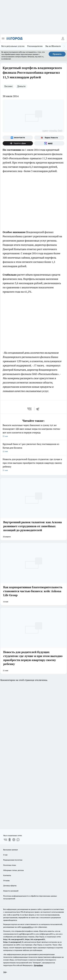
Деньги (21, 86)
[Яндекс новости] (49, 138)
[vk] (30, 409)
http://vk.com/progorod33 (14, 939)
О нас (5, 855)
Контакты (7, 875)
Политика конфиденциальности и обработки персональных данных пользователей (30, 897)
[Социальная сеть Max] (49, 143)
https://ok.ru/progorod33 (35, 939)
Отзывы (6, 880)
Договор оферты (10, 886)
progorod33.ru (27, 927)
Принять (57, 54)
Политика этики (10, 865)
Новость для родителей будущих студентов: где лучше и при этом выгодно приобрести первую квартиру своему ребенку (33, 465)
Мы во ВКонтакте (53, 46)
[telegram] (39, 409)
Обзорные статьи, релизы (13, 870)
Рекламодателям (35, 46)
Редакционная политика (13, 860)
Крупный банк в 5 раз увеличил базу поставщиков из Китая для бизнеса (33, 448)
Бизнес (9, 86)
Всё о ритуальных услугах (13, 46)
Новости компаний (11, 891)
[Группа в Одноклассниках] (10, 840)
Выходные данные (11, 850)
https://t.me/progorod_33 (13, 942)
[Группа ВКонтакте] (18, 138)
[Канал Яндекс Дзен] (18, 143)
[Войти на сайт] (63, 38)
